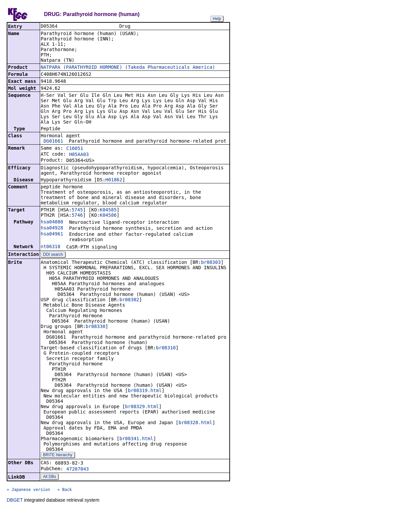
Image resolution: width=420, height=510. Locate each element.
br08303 (211, 263)
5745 (77, 210)
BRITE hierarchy (58, 456)
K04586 (108, 216)
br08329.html (142, 407)
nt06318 (51, 247)
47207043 (78, 470)
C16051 (75, 149)
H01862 (114, 180)
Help (217, 19)
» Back (65, 490)
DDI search (53, 255)
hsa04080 (52, 222)
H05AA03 (79, 155)
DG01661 (53, 142)
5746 (77, 216)
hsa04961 (52, 234)
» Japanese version (28, 490)
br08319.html (145, 391)
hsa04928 (52, 228)
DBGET (15, 501)
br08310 (166, 348)
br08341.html (136, 439)
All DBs (50, 477)
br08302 (129, 300)
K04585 (108, 210)
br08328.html (195, 423)
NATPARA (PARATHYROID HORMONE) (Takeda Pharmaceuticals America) (128, 68)
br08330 (96, 327)
